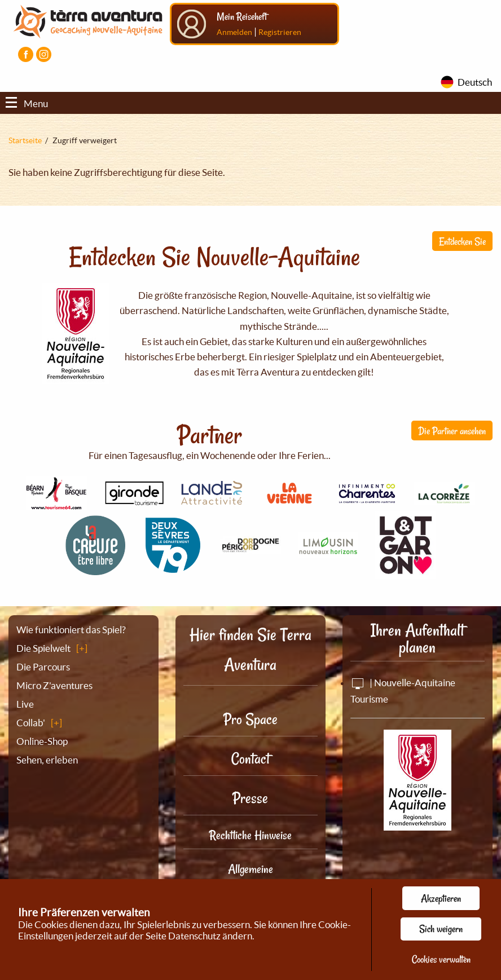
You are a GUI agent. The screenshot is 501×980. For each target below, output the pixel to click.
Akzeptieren (441, 898)
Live (25, 704)
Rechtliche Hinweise (250, 835)
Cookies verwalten (441, 959)
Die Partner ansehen (452, 431)
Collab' (31, 723)
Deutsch (475, 82)
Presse (250, 798)
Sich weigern (441, 929)
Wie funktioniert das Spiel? (71, 630)
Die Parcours (43, 667)
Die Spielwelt (43, 648)
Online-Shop (42, 741)
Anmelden (234, 32)
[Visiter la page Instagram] (44, 54)
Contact (250, 759)
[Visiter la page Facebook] (26, 54)
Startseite (25, 140)
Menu (27, 103)
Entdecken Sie (462, 241)
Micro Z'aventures (54, 685)
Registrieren (280, 32)
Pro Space (250, 719)
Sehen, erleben (47, 760)
